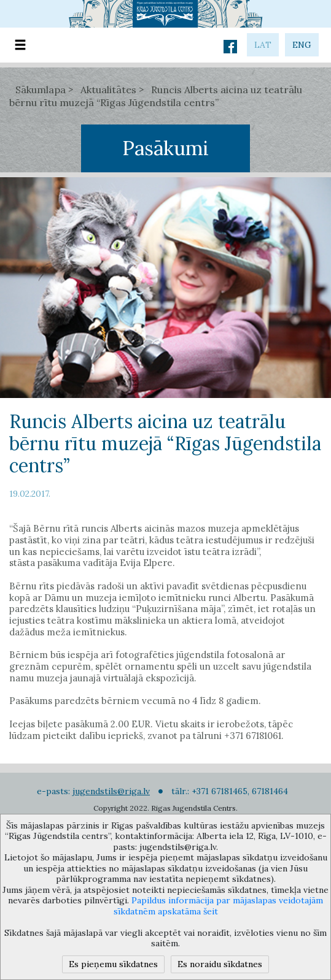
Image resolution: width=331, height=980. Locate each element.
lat (263, 45)
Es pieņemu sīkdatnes (113, 964)
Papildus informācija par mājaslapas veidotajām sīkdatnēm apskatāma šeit (219, 906)
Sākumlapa (41, 90)
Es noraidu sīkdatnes (220, 964)
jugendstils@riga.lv (111, 791)
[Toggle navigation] (20, 45)
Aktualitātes (108, 90)
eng (302, 45)
